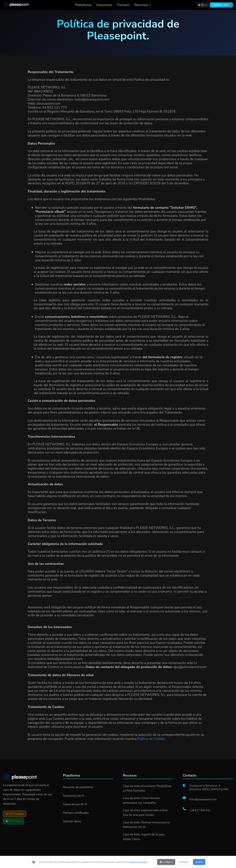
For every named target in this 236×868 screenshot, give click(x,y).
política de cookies (138, 862)
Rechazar (184, 862)
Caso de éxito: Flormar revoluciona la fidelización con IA (146, 825)
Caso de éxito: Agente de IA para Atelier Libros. (144, 837)
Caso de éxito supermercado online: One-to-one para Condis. (145, 813)
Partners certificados (76, 813)
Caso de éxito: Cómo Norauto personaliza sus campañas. (141, 800)
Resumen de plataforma (78, 787)
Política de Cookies (151, 739)
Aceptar (199, 862)
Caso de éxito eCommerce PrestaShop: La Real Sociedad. (147, 788)
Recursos (143, 5)
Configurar (166, 862)
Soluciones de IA (74, 796)
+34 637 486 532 (200, 810)
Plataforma (83, 5)
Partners (123, 5)
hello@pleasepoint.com (203, 799)
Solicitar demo (221, 5)
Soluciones (104, 5)
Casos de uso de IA (75, 804)
